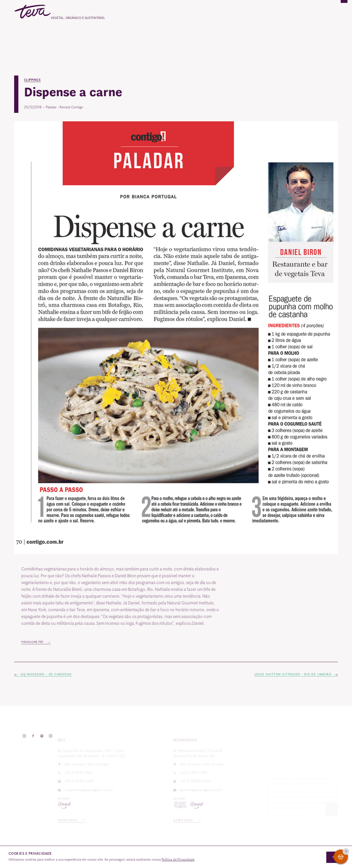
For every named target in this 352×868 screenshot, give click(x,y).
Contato (296, 35)
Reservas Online (260, 35)
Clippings (33, 80)
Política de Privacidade (178, 860)
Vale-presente (220, 35)
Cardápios (136, 35)
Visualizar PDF (45, 642)
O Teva (107, 35)
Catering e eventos (176, 35)
